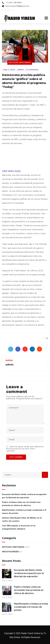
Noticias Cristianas (20, 63)
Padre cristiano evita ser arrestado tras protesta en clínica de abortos (21, 504)
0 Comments (32, 70)
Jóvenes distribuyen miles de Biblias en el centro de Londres (22, 519)
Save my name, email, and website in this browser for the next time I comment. (25, 449)
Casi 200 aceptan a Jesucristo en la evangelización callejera (19, 527)
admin (21, 70)
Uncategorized (10, 552)
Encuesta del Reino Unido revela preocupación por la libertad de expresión (24, 496)
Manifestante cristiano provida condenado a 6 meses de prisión (24, 512)
